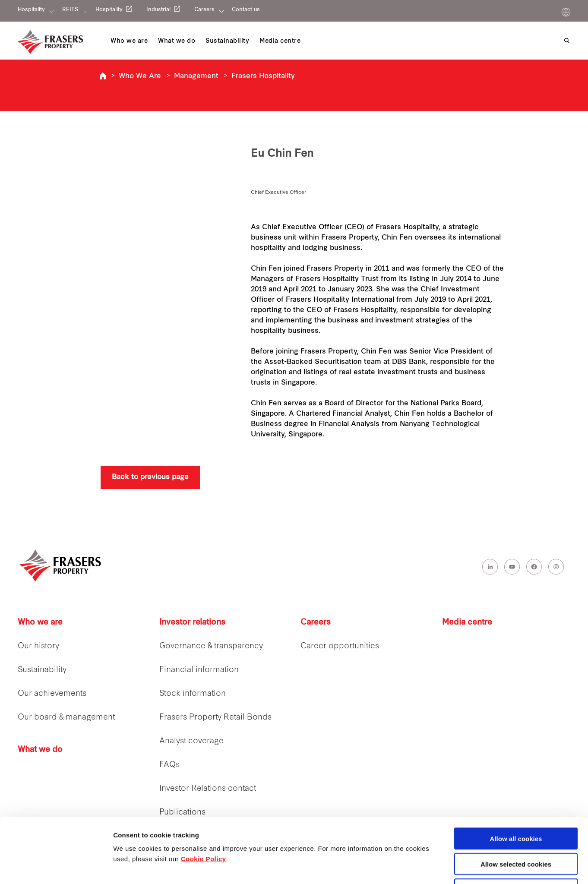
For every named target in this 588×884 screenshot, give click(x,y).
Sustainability (42, 670)
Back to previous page (150, 477)
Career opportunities (340, 646)
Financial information (199, 670)
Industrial (158, 10)
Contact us (246, 10)
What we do (40, 750)
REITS (70, 10)
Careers (204, 10)
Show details (453, 867)
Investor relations (192, 623)
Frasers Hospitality (103, 76)
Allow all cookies (516, 778)
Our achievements (52, 694)
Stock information (193, 694)
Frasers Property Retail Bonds (215, 718)
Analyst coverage (191, 741)
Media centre (467, 623)
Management (196, 76)
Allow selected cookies (516, 803)
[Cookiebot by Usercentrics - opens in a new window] (56, 867)
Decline (516, 829)
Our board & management (66, 718)
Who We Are (140, 76)
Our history (38, 646)
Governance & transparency (211, 646)
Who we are (40, 623)
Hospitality (31, 10)
